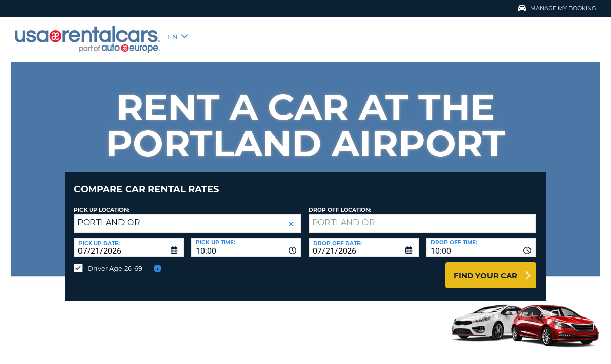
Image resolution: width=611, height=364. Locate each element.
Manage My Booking (557, 8)
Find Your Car (485, 268)
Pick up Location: (101, 202)
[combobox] (246, 240)
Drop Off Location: (340, 202)
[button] (291, 217)
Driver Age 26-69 (115, 261)
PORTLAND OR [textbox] (109, 215)
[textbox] (422, 216)
